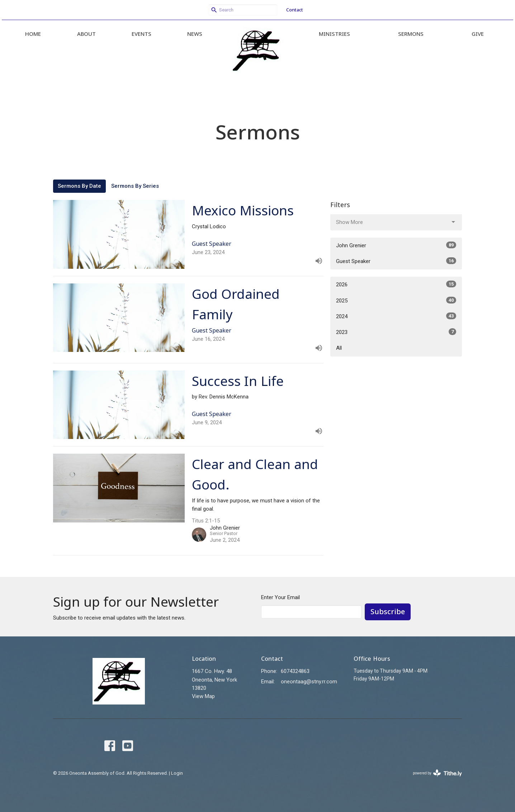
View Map (203, 696)
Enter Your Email (280, 597)
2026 (396, 284)
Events (141, 34)
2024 (396, 316)
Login (177, 773)
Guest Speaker (396, 261)
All (339, 348)
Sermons (411, 34)
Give (478, 34)
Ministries (334, 34)
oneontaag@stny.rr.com (309, 682)
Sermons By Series (135, 186)
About (86, 34)
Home (33, 34)
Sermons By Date (79, 186)
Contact (295, 10)
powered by (437, 773)
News (195, 34)
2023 (396, 332)
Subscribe (388, 612)
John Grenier (396, 245)
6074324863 (295, 671)
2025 (396, 300)
